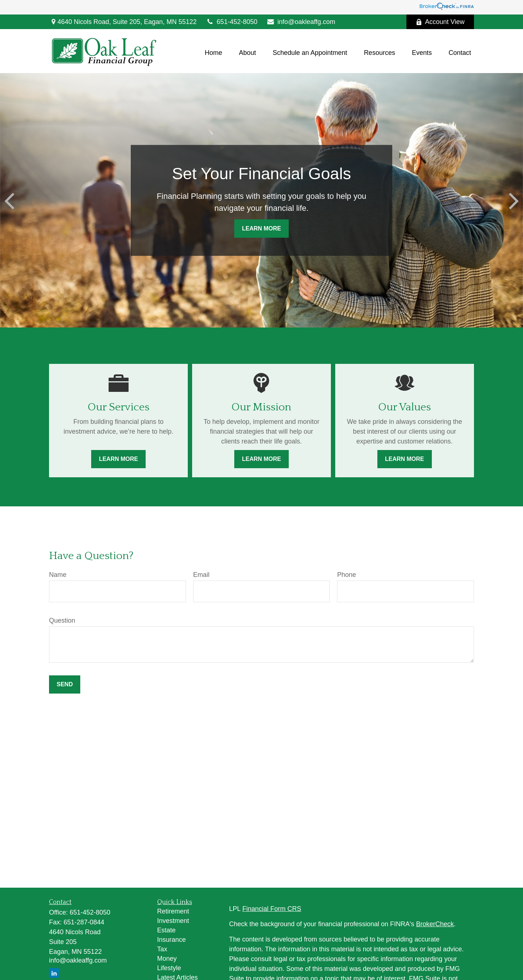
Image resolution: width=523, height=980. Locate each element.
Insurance (172, 940)
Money (167, 959)
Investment (173, 921)
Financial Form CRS (272, 909)
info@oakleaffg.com (301, 22)
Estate (167, 930)
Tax (162, 949)
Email (201, 575)
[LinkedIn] (54, 973)
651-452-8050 (231, 22)
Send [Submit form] (65, 684)
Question (62, 620)
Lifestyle (169, 968)
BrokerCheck (435, 924)
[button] (214, 53)
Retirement (173, 911)
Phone (346, 575)
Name (58, 575)
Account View (440, 22)
